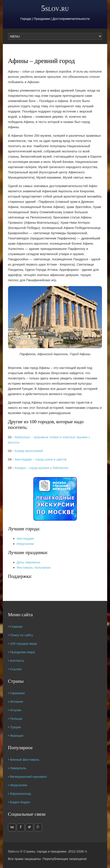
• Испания (16, 702)
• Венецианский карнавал (27, 777)
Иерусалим (25, 544)
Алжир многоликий (29, 451)
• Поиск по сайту (21, 635)
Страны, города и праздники (45, 851)
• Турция (14, 727)
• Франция (16, 736)
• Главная (15, 627)
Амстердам (25, 538)
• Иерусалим (18, 785)
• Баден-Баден (19, 802)
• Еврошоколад (19, 794)
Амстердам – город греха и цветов (41, 459)
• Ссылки (15, 669)
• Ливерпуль (17, 768)
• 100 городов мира (23, 644)
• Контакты (16, 661)
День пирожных (29, 562)
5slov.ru (55, 8)
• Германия (16, 693)
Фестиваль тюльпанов (34, 567)
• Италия (15, 710)
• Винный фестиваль (24, 760)
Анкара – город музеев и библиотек (41, 468)
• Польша (15, 719)
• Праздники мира (21, 652)
